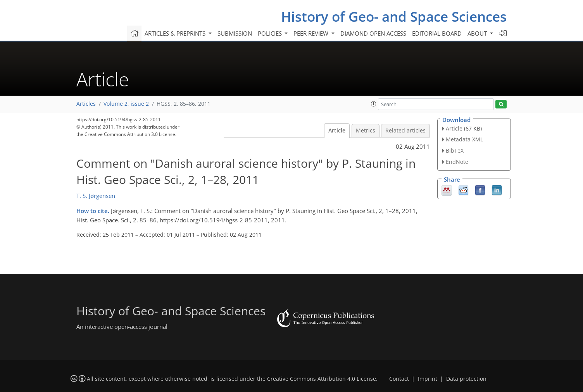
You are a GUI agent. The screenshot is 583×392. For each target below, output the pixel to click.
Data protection (466, 379)
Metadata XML (464, 139)
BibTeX (455, 150)
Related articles (405, 131)
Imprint (428, 379)
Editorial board (437, 33)
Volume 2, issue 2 (126, 104)
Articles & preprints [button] (176, 33)
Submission (235, 33)
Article (337, 131)
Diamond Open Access (373, 33)
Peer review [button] (312, 33)
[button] (374, 104)
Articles (86, 104)
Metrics (366, 131)
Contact (399, 379)
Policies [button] (271, 33)
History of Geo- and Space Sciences (394, 16)
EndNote (457, 162)
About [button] (478, 33)
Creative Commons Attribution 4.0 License (322, 379)
